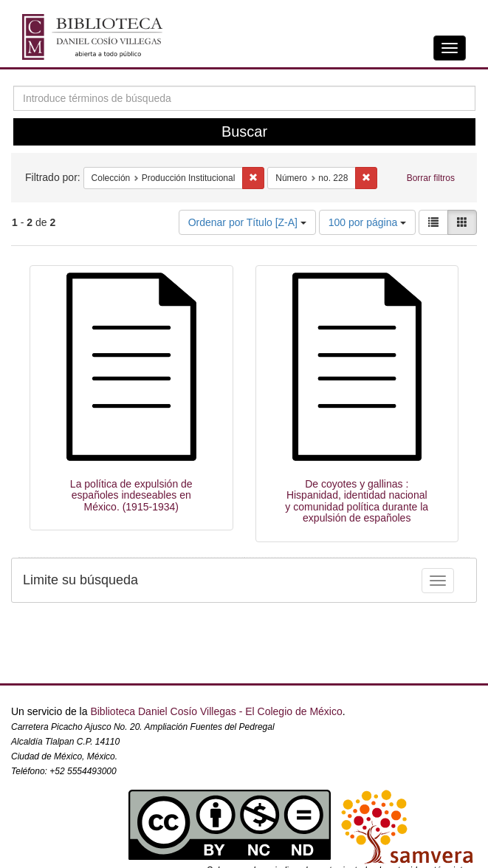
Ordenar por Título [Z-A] (247, 222)
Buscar (244, 131)
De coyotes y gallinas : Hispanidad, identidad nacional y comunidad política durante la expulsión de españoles (357, 501)
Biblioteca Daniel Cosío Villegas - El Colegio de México (216, 711)
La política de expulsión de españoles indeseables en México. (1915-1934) (131, 495)
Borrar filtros (431, 178)
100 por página (367, 222)
